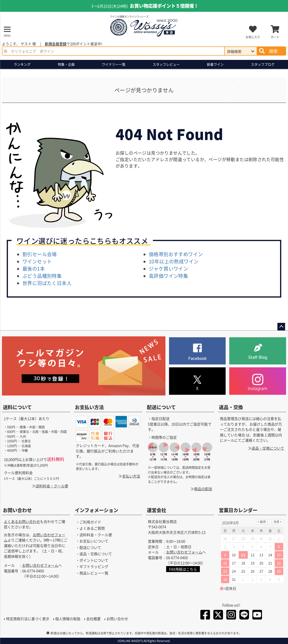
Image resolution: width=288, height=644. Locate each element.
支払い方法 (131, 476)
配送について (161, 407)
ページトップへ (281, 327)
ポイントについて (94, 560)
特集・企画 (66, 64)
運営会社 (157, 510)
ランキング (22, 64)
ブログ (263, 64)
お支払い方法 (89, 407)
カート (275, 37)
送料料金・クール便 (52, 486)
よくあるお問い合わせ (22, 521)
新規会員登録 (56, 44)
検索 (273, 51)
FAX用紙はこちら (183, 569)
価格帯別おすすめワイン (176, 254)
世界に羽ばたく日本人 (47, 283)
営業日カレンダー (238, 510)
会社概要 (93, 619)
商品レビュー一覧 (94, 573)
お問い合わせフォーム (40, 565)
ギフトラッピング (94, 566)
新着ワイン (215, 64)
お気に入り (253, 37)
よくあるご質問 (92, 528)
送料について (17, 407)
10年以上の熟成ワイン (174, 261)
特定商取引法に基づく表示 (27, 619)
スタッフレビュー (166, 64)
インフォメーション (97, 510)
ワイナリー (114, 64)
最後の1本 (34, 269)
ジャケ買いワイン (168, 269)
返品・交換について (268, 448)
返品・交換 (231, 407)
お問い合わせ (17, 510)
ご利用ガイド (90, 522)
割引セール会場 (40, 254)
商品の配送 (203, 489)
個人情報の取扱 (68, 619)
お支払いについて (94, 541)
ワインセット (37, 261)
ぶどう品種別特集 (42, 276)
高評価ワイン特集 (168, 276)
